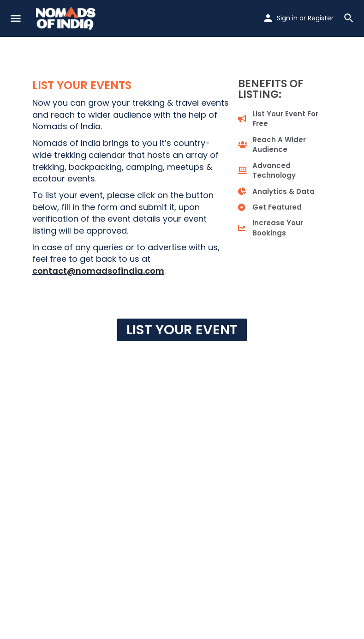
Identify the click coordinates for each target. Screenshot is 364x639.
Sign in (287, 18)
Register (321, 18)
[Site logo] (67, 18)
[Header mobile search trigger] (349, 18)
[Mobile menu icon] (16, 19)
